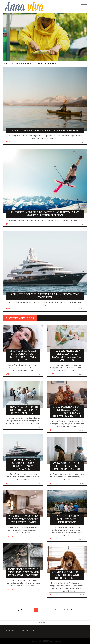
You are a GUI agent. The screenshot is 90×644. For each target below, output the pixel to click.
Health (9, 427)
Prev (23, 610)
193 (56, 610)
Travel (9, 142)
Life (7, 374)
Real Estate (11, 536)
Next (67, 610)
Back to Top (44, 623)
